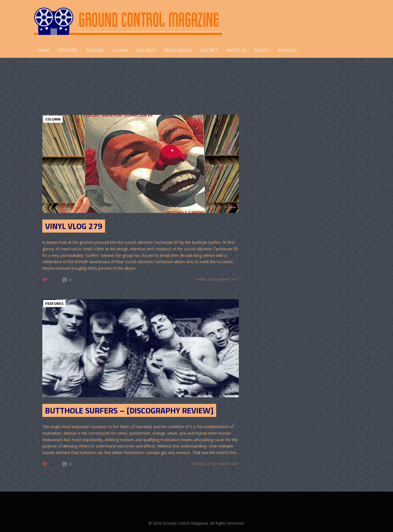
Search (262, 50)
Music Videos (178, 50)
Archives (287, 50)
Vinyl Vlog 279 (74, 226)
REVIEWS (95, 50)
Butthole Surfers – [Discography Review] (129, 410)
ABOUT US (236, 50)
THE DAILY (146, 50)
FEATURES (68, 50)
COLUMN (120, 50)
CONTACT (209, 50)
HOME (44, 50)
